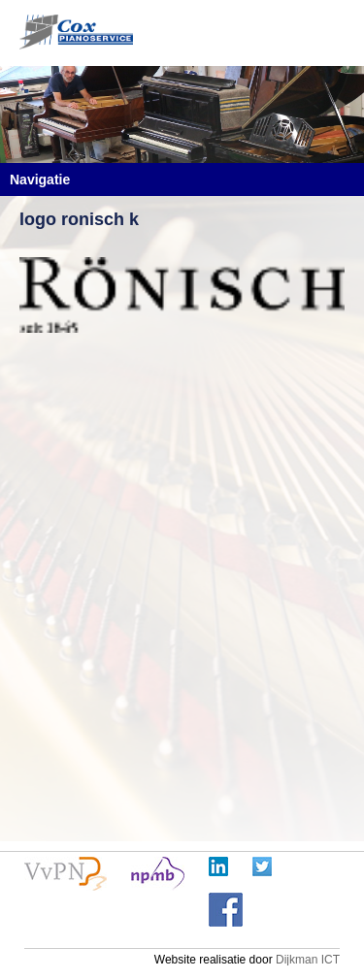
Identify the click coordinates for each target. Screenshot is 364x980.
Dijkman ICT (308, 960)
